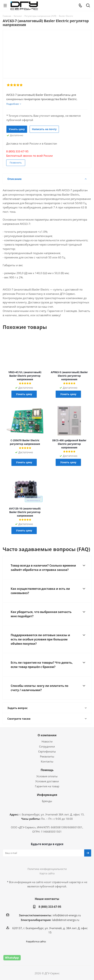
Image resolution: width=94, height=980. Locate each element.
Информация (47, 795)
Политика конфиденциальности (47, 869)
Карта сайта (47, 873)
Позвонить (16, 163)
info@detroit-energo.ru (67, 915)
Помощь (47, 770)
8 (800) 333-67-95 (50, 907)
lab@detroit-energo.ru (66, 920)
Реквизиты (47, 756)
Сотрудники (47, 746)
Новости (47, 741)
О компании (47, 735)
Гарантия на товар (47, 786)
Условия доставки (47, 781)
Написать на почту (44, 129)
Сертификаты (47, 751)
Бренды (47, 801)
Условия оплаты (47, 776)
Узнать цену (17, 129)
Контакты (47, 761)
